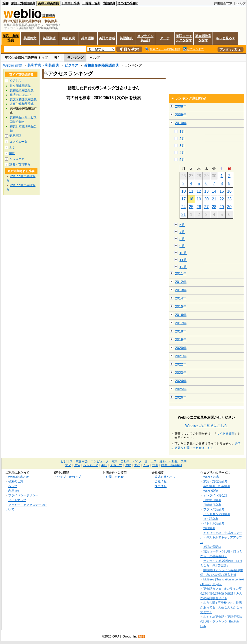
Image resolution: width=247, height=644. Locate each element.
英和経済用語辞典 (22, 90)
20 (207, 199)
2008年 (181, 106)
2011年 (181, 273)
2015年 (181, 306)
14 (214, 191)
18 (191, 199)
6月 (182, 225)
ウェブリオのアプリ (70, 477)
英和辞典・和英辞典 (43, 65)
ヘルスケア (17, 159)
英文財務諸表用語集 (23, 99)
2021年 (181, 356)
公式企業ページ (165, 477)
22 (222, 199)
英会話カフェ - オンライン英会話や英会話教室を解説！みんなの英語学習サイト (221, 593)
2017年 (181, 323)
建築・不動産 (169, 461)
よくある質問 (226, 434)
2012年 (181, 282)
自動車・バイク (131, 461)
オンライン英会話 (145, 38)
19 (199, 199)
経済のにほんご (20, 95)
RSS (142, 637)
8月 (182, 239)
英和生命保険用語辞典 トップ (26, 58)
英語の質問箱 (212, 547)
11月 (183, 260)
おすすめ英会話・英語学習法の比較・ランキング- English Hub (221, 621)
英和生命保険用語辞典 (101, 65)
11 (191, 191)
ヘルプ (241, 4)
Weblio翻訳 (211, 491)
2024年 (181, 381)
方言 (155, 465)
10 (184, 191)
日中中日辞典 (71, 3)
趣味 (104, 465)
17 (184, 199)
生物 (128, 465)
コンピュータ (18, 142)
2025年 (181, 389)
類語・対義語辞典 (23, 3)
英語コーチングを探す (184, 38)
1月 (182, 132)
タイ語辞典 (211, 519)
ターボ (165, 38)
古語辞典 (109, 3)
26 (199, 207)
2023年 (181, 373)
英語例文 (30, 38)
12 (199, 191)
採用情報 (161, 486)
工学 (12, 147)
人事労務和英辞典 (22, 104)
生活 (77, 465)
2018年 (181, 331)
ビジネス (71, 65)
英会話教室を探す (203, 38)
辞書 (5, 3)
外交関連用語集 (20, 86)
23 (229, 199)
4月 (182, 153)
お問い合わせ (115, 477)
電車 (115, 461)
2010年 (181, 123)
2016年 (181, 315)
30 (229, 207)
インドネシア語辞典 (217, 514)
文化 (68, 465)
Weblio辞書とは (19, 477)
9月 (182, 246)
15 (222, 191)
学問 (12, 153)
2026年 (181, 397)
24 (184, 207)
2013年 (181, 290)
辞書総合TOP (223, 4)
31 (184, 215)
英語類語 (49, 38)
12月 (183, 267)
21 (214, 199)
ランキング (75, 58)
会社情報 (161, 481)
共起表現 (68, 38)
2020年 (181, 348)
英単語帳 (88, 38)
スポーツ (116, 465)
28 (214, 207)
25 (191, 207)
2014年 (181, 298)
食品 (137, 465)
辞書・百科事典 (20, 165)
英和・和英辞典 (48, 3)
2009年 (181, 115)
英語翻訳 (126, 38)
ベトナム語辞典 (214, 523)
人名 (146, 465)
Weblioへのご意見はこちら (207, 426)
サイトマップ (17, 500)
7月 (182, 232)
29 (222, 207)
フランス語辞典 (214, 509)
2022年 (181, 364)
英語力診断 (107, 38)
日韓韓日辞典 (91, 3)
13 (207, 191)
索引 (57, 58)
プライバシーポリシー (23, 495)
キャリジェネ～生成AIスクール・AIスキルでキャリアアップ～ (221, 537)
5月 (182, 160)
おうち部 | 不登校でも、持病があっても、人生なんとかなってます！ (221, 607)
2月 (182, 139)
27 (207, 207)
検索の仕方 (16, 481)
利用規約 (14, 491)
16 (229, 191)
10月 (183, 253)
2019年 (181, 340)
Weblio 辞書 (13, 65)
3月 (182, 146)
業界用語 (15, 136)
